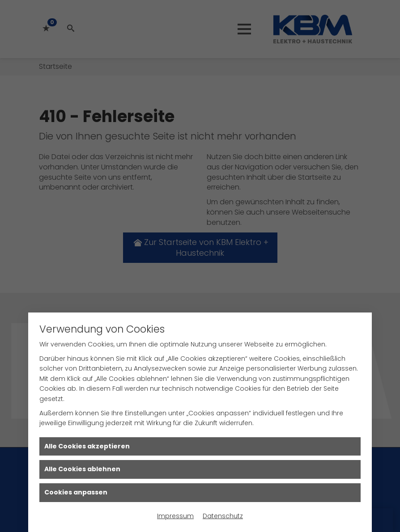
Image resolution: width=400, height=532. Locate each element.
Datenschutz (223, 516)
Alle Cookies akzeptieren (87, 446)
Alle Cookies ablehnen (82, 469)
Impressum (175, 516)
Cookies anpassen (76, 492)
